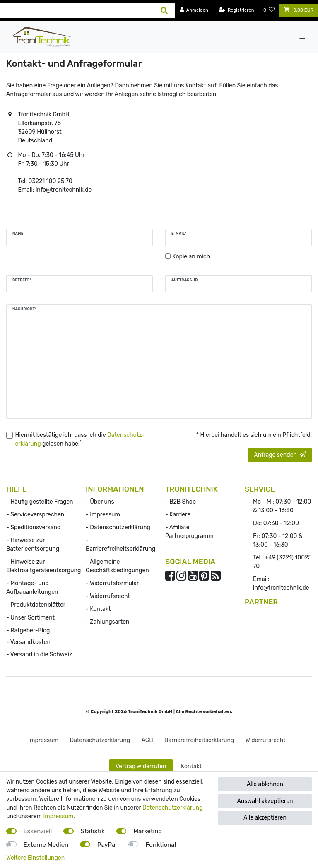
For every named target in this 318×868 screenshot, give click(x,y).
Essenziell (38, 831)
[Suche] (164, 10)
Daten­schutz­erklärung (100, 740)
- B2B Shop (181, 502)
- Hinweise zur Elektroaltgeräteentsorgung (43, 566)
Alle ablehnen (265, 784)
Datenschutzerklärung (173, 808)
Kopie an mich (192, 257)
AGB (147, 740)
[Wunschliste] (269, 10)
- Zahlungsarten (108, 622)
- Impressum (103, 515)
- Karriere (178, 515)
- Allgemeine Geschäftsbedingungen (117, 566)
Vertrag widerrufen (141, 766)
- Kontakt (98, 609)
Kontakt (191, 766)
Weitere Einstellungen (35, 858)
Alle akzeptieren (265, 818)
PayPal (107, 845)
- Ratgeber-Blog (28, 631)
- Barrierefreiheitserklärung (120, 545)
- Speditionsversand (33, 527)
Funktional (161, 845)
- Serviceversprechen (35, 515)
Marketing (148, 831)
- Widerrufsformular (112, 583)
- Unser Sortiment (30, 618)
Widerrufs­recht (266, 740)
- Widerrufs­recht (108, 596)
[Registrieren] (236, 10)
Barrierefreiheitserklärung (199, 740)
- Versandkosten (28, 642)
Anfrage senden (280, 455)
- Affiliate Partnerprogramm (189, 532)
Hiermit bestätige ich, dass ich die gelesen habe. (80, 439)
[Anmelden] (194, 10)
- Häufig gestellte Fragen (40, 502)
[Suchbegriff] (77, 10)
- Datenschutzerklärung (118, 527)
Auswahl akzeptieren (265, 801)
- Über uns (100, 502)
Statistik (93, 831)
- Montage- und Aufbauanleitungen (32, 588)
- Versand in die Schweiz (39, 655)
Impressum (43, 740)
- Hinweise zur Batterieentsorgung (33, 545)
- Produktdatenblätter (36, 605)
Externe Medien (46, 845)
